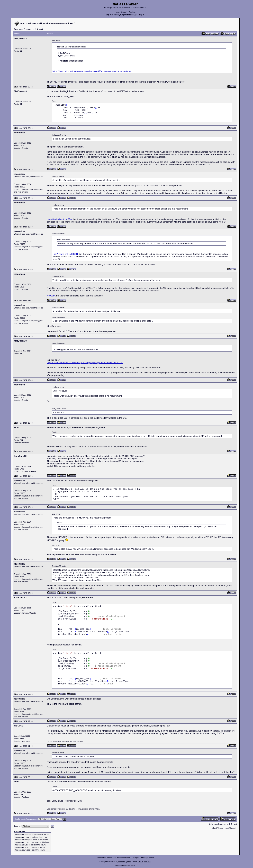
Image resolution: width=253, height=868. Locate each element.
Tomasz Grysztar (124, 862)
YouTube (147, 862)
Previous (28, 29)
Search (124, 12)
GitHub (140, 862)
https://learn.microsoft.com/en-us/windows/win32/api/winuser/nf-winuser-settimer (92, 71)
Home (117, 12)
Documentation (124, 858)
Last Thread (218, 828)
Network (51, 296)
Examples (136, 858)
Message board (147, 858)
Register (132, 12)
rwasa (133, 865)
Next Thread (230, 828)
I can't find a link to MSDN (60, 219)
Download (112, 858)
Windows (33, 23)
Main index (101, 858)
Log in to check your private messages (122, 15)
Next (41, 29)
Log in (142, 15)
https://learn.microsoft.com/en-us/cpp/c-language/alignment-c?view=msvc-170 (85, 362)
